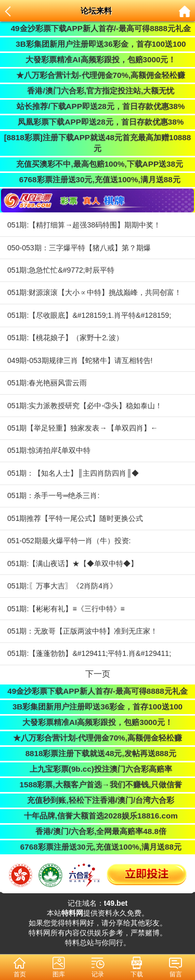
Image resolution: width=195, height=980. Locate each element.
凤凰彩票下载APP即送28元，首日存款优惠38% (97, 122)
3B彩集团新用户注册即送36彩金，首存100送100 (98, 44)
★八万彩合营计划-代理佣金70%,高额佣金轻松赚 (97, 75)
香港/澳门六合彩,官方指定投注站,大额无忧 (97, 91)
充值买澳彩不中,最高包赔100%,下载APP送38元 (97, 164)
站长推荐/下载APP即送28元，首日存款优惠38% (98, 106)
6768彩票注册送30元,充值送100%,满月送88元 (97, 179)
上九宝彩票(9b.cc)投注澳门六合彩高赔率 (97, 769)
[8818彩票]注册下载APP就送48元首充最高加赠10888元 (98, 143)
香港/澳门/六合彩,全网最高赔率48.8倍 (97, 831)
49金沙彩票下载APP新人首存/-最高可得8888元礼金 (97, 28)
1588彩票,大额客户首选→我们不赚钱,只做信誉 (97, 784)
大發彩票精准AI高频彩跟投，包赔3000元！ (98, 59)
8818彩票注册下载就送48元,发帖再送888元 (97, 753)
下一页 (98, 674)
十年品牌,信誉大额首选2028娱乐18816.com (97, 816)
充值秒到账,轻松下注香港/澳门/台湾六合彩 (97, 800)
